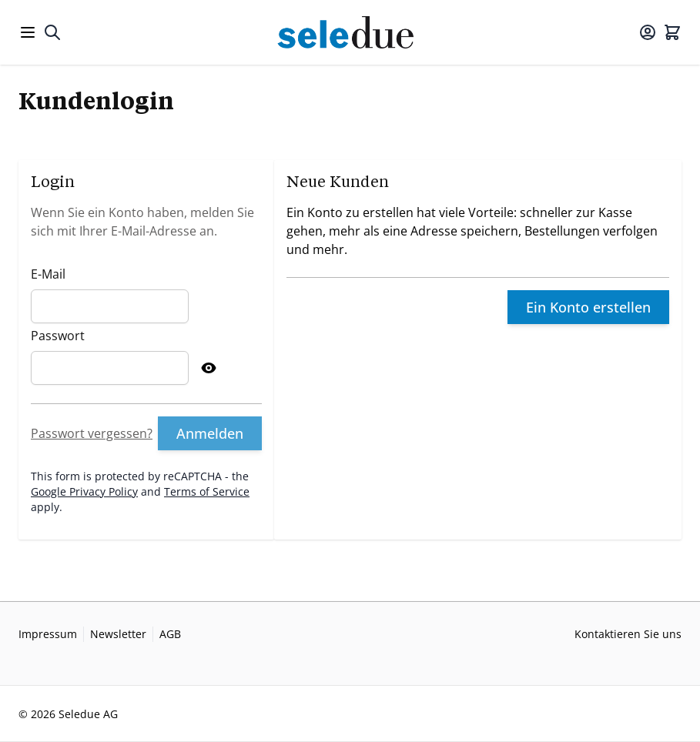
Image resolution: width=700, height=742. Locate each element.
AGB (170, 634)
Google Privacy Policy (84, 491)
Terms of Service (207, 491)
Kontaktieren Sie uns (628, 634)
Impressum (48, 634)
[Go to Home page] (350, 32)
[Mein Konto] (648, 32)
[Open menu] (28, 32)
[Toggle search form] (52, 32)
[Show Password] (209, 368)
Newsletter (118, 634)
